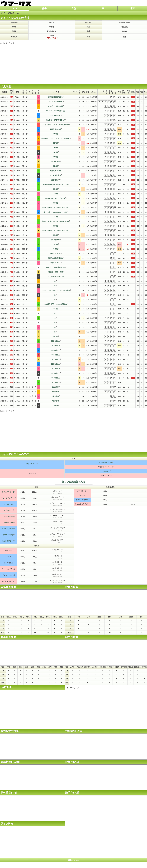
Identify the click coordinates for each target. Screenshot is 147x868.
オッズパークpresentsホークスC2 (55, 212)
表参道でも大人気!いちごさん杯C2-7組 (55, 221)
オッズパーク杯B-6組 (55, 106)
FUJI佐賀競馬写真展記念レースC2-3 (55, 185)
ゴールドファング (8, 529)
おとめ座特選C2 (55, 175)
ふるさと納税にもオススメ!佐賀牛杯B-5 (55, 125)
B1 (55, 314)
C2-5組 (55, 194)
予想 (74, 8)
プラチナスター (8, 523)
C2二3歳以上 (55, 359)
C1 (55, 318)
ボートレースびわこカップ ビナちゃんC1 (55, 138)
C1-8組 (55, 148)
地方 (132, 8)
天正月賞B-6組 (55, 115)
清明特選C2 (55, 180)
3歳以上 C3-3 (55, 254)
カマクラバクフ (8, 535)
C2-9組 (55, 235)
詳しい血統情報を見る (74, 482)
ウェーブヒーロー (8, 504)
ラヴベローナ (8, 510)
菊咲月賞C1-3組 (55, 129)
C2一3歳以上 (55, 373)
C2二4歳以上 (55, 341)
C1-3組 (55, 134)
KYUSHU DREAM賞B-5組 (55, 111)
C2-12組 (55, 249)
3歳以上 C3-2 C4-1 (55, 272)
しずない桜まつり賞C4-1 (55, 277)
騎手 (44, 8)
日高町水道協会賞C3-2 (55, 258)
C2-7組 (55, 217)
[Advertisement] (73, 62)
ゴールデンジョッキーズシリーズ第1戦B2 (55, 290)
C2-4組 (55, 189)
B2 (55, 281)
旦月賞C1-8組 (55, 162)
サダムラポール (8, 516)
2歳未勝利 (55, 387)
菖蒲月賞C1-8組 (55, 171)
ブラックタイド (32, 464)
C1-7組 (55, 143)
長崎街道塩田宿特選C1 (55, 97)
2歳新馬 (55, 405)
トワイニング (105, 471)
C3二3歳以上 (55, 369)
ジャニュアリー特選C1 (55, 102)
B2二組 (55, 309)
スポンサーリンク (7, 43)
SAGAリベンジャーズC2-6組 (55, 198)
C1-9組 (55, 152)
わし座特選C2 (55, 240)
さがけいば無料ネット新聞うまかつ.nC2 (55, 208)
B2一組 (55, 336)
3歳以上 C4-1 (55, 263)
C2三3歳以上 (55, 364)
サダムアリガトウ (8, 492)
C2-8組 (55, 226)
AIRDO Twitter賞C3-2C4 (55, 267)
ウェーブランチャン (8, 498)
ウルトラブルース (8, 541)
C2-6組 (55, 203)
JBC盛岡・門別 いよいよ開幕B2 (55, 304)
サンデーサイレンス (105, 463)
